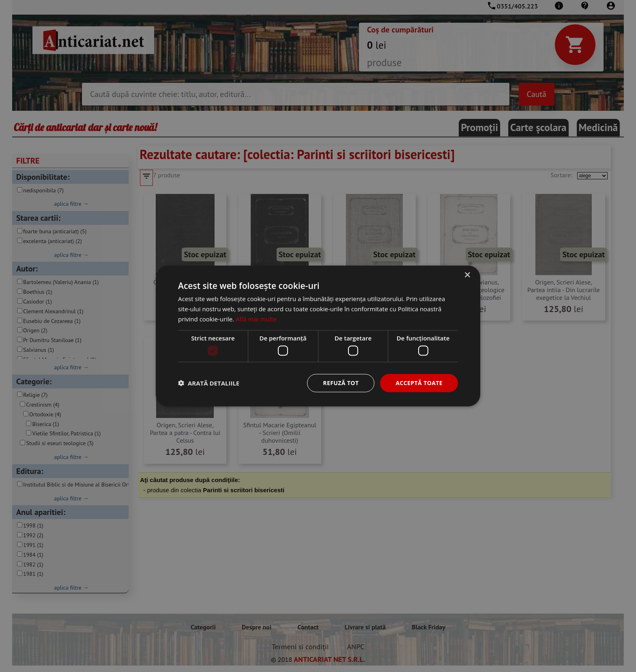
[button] (209, 383)
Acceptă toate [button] (419, 383)
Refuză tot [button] (341, 383)
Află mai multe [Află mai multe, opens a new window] (256, 319)
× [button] (467, 275)
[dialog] (318, 336)
